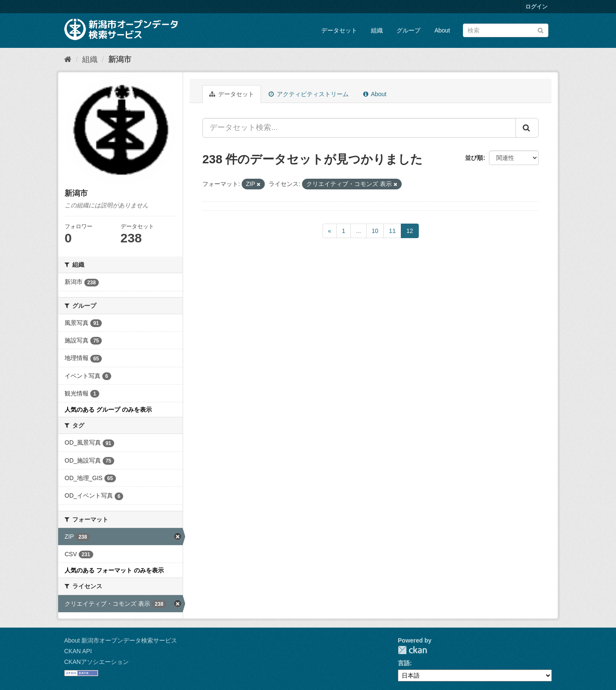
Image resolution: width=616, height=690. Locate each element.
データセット (339, 30)
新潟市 (120, 59)
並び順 (474, 158)
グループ (409, 30)
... (358, 231)
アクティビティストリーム (309, 94)
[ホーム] (68, 59)
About (442, 30)
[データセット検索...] (359, 128)
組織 (377, 30)
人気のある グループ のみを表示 (108, 410)
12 (410, 231)
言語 (404, 663)
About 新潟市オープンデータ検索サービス (121, 640)
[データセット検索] (506, 30)
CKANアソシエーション (96, 662)
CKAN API (78, 651)
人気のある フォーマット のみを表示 (114, 570)
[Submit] (540, 30)
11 (392, 231)
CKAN (412, 650)
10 (375, 231)
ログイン (536, 7)
